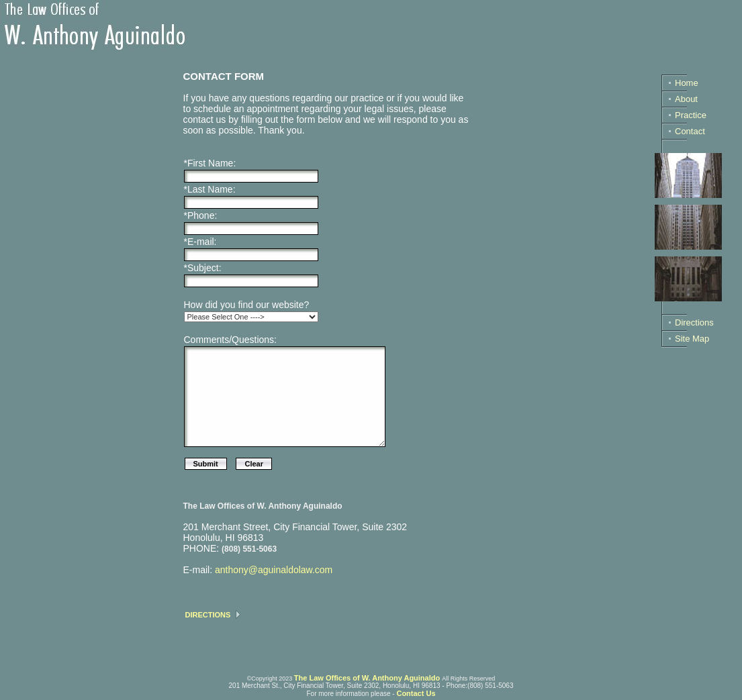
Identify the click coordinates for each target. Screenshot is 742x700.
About (686, 99)
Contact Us (416, 693)
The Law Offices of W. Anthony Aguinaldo (367, 678)
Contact (690, 131)
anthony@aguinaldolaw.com (274, 570)
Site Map (692, 339)
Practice (691, 115)
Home (687, 83)
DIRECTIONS (208, 615)
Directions (694, 322)
